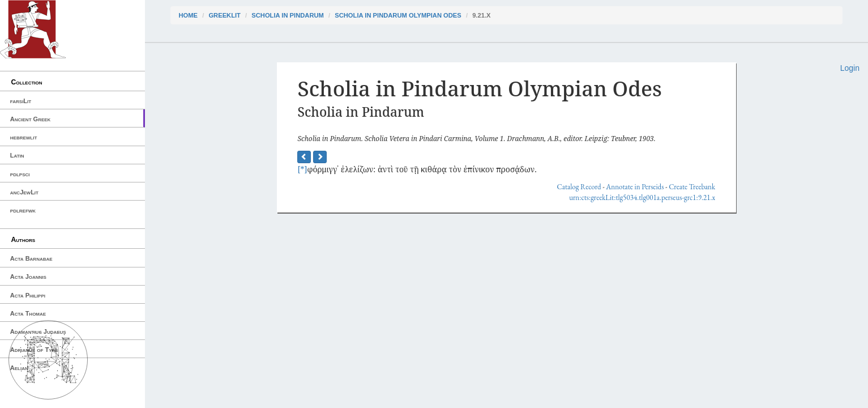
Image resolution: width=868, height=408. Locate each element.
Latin (17, 155)
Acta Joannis (28, 277)
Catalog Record (579, 187)
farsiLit (21, 101)
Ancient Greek (31, 119)
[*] (302, 169)
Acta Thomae (28, 313)
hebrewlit (24, 137)
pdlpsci (20, 174)
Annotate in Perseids (635, 187)
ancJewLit (24, 192)
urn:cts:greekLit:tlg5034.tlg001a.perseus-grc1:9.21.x (642, 197)
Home (189, 15)
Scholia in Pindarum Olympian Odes (398, 15)
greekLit (225, 15)
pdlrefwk (23, 210)
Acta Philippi (28, 295)
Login (850, 68)
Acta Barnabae (31, 258)
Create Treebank (692, 187)
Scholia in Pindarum (288, 15)
